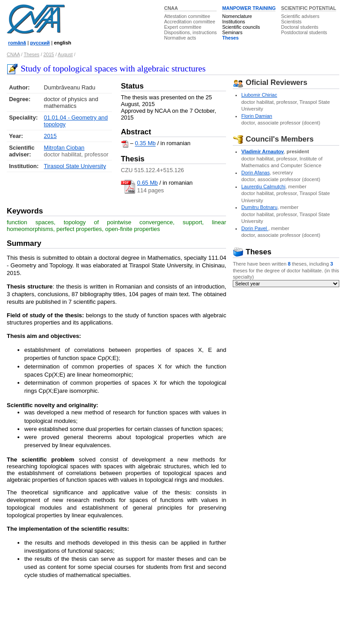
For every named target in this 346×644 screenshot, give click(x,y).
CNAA (171, 8)
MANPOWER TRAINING (249, 8)
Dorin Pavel (255, 228)
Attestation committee (187, 16)
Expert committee (183, 27)
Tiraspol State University (75, 166)
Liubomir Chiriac (259, 95)
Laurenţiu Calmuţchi (263, 187)
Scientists (291, 22)
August (65, 54)
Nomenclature (237, 16)
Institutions (233, 22)
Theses (230, 38)
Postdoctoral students (304, 32)
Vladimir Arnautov (263, 151)
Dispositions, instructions (190, 32)
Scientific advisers (300, 16)
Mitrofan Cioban (64, 148)
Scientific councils (241, 27)
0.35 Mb (145, 144)
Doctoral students (299, 27)
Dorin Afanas (255, 173)
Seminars (232, 32)
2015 (49, 54)
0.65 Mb (147, 183)
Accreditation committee (190, 22)
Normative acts (180, 38)
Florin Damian (257, 116)
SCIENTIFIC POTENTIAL (308, 8)
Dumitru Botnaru (259, 207)
